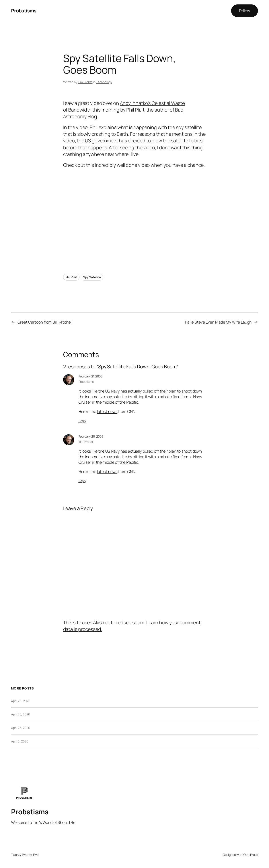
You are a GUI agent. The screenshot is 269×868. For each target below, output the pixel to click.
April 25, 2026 (21, 714)
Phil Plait (71, 277)
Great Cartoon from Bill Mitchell (45, 322)
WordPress (250, 855)
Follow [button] (245, 11)
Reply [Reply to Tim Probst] (82, 481)
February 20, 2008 (91, 436)
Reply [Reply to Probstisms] (82, 421)
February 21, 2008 (90, 376)
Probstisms (24, 11)
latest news (107, 411)
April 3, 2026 (20, 741)
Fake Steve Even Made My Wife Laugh (218, 322)
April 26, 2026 (21, 701)
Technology (104, 82)
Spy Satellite (92, 277)
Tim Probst (85, 82)
